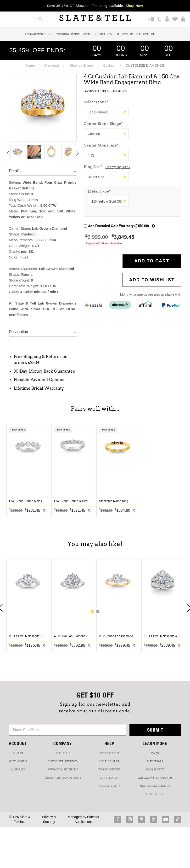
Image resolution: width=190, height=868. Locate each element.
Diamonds (89, 34)
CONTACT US (109, 753)
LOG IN (18, 753)
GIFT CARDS (18, 761)
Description (18, 332)
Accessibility (109, 786)
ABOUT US (63, 753)
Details (15, 171)
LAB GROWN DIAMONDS (155, 778)
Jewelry (127, 34)
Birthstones (109, 34)
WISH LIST (18, 769)
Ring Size (107, 167)
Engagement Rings (40, 34)
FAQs (155, 753)
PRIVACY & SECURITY (63, 769)
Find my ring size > (118, 167)
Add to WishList (152, 280)
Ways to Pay (109, 778)
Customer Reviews (63, 761)
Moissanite (155, 769)
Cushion (109, 65)
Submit (155, 730)
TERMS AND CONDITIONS (63, 778)
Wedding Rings (68, 34)
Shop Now (134, 6)
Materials (155, 761)
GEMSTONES (155, 794)
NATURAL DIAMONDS (155, 786)
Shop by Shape (81, 65)
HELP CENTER (109, 761)
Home (30, 65)
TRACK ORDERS (109, 769)
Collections (146, 34)
